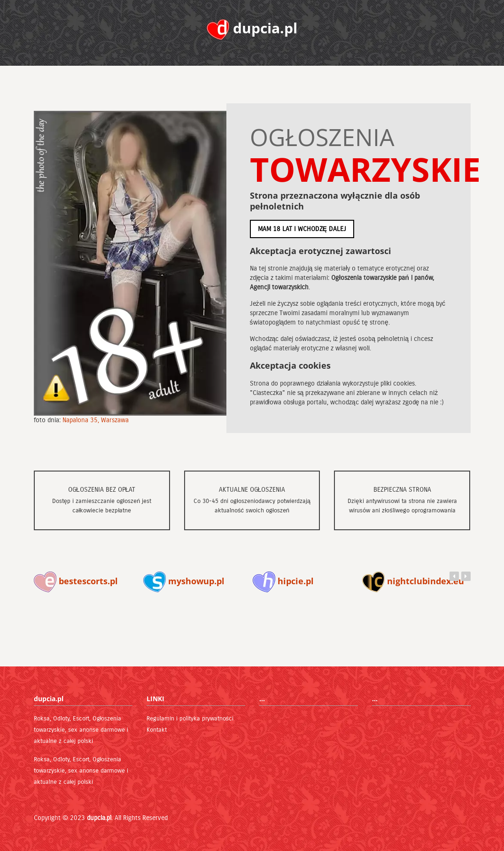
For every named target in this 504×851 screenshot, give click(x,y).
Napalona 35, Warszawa (96, 420)
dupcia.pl (99, 818)
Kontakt (157, 730)
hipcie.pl (283, 581)
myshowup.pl (184, 581)
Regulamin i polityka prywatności (190, 719)
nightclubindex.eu (413, 581)
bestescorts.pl (76, 581)
